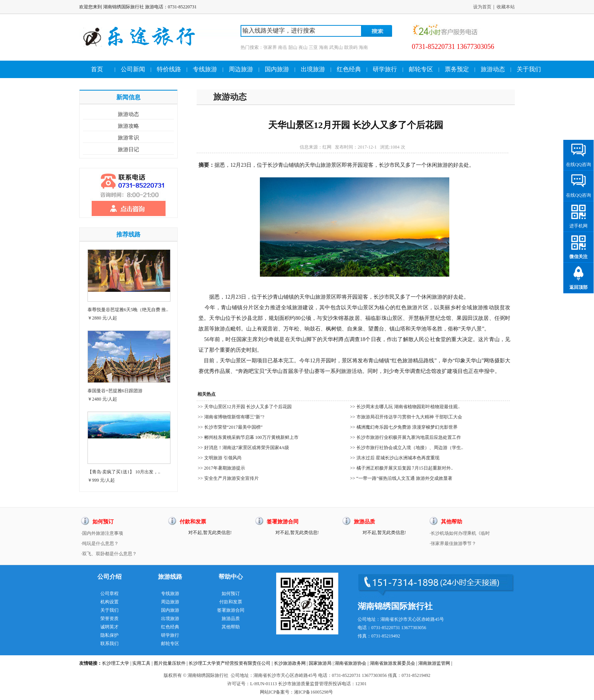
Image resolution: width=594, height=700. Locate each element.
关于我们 (529, 69)
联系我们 (109, 644)
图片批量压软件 (170, 663)
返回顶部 (578, 287)
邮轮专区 (421, 69)
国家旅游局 (320, 663)
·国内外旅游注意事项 (102, 533)
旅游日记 (128, 150)
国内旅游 (277, 69)
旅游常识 (128, 138)
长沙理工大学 (116, 663)
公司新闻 (133, 69)
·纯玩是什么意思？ (100, 543)
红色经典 (349, 69)
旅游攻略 (128, 126)
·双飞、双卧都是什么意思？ (109, 554)
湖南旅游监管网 (434, 663)
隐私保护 (109, 635)
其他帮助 (231, 627)
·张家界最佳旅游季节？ (453, 543)
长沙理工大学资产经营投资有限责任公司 (230, 663)
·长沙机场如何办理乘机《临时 (460, 533)
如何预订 (231, 594)
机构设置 (109, 602)
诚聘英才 (109, 627)
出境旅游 (313, 69)
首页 (97, 69)
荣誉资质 (109, 619)
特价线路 (169, 69)
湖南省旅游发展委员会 (392, 663)
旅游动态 (493, 69)
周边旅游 (241, 69)
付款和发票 (231, 602)
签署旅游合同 (231, 610)
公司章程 (109, 594)
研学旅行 (385, 69)
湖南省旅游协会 (350, 663)
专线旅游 (205, 69)
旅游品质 (231, 619)
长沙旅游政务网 (290, 663)
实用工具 (141, 663)
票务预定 (457, 69)
